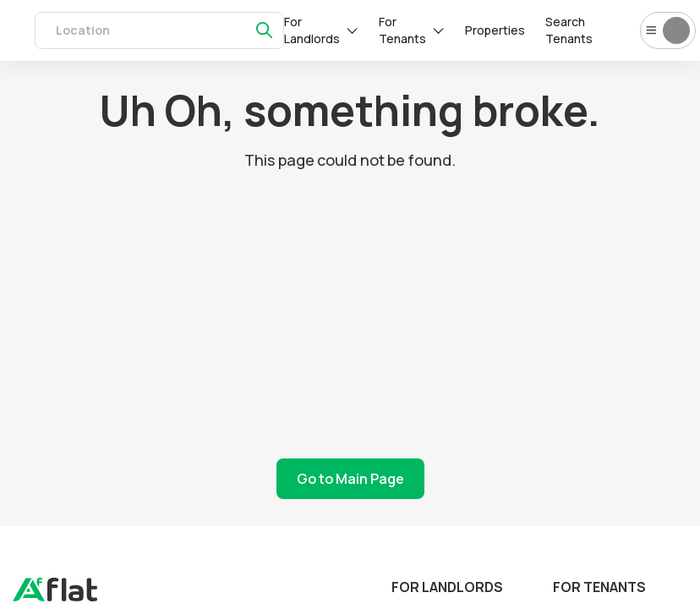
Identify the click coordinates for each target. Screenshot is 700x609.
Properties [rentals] (495, 30)
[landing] (55, 597)
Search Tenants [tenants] (569, 30)
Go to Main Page (350, 479)
